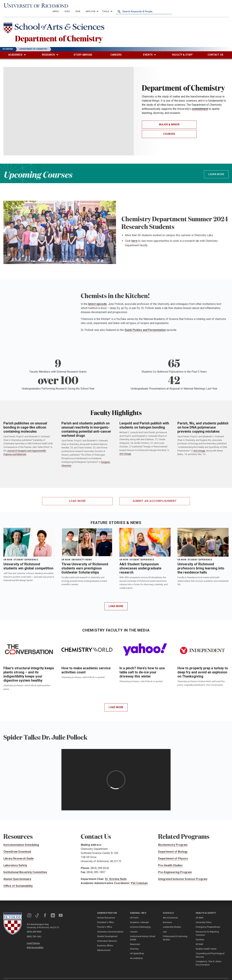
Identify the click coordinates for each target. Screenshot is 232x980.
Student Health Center (206, 943)
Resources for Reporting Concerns (207, 928)
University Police (204, 917)
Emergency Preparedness (208, 922)
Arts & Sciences (170, 912)
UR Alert (200, 912)
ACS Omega (125, 448)
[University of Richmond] (32, 6)
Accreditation (136, 953)
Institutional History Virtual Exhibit (143, 932)
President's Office (106, 917)
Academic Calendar (139, 917)
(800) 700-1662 (34, 931)
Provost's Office (105, 922)
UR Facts (134, 912)
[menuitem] (112, 5)
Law (165, 926)
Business (167, 917)
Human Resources (106, 912)
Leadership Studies (172, 922)
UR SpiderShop (137, 948)
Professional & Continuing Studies (175, 932)
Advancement (104, 945)
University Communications (110, 926)
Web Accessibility (36, 941)
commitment (200, 103)
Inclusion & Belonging (140, 922)
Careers (134, 926)
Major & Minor (169, 119)
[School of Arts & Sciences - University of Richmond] (55, 23)
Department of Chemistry (60, 32)
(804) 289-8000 (34, 926)
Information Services (107, 935)
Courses (169, 128)
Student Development (107, 931)
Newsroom (135, 939)
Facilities (200, 934)
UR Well (199, 939)
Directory (134, 943)
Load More (116, 601)
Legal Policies (34, 937)
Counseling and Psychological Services (210, 950)
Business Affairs (105, 940)
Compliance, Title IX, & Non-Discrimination (209, 958)
